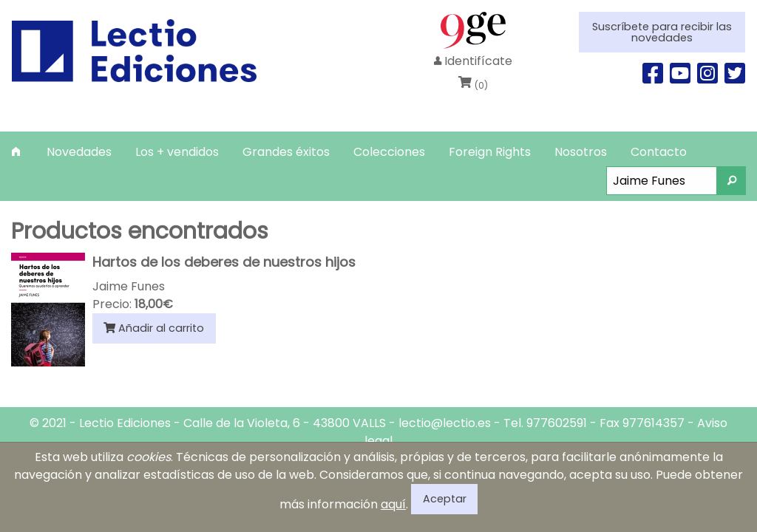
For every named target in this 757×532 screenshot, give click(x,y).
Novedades (79, 152)
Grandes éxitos (286, 152)
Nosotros (581, 152)
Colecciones (389, 152)
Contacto (659, 152)
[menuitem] (17, 152)
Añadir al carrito (154, 328)
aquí (393, 504)
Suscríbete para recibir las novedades (662, 32)
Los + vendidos (177, 152)
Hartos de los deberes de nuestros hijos (224, 262)
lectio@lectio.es (445, 423)
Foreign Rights (490, 152)
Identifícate (473, 61)
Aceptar (445, 499)
